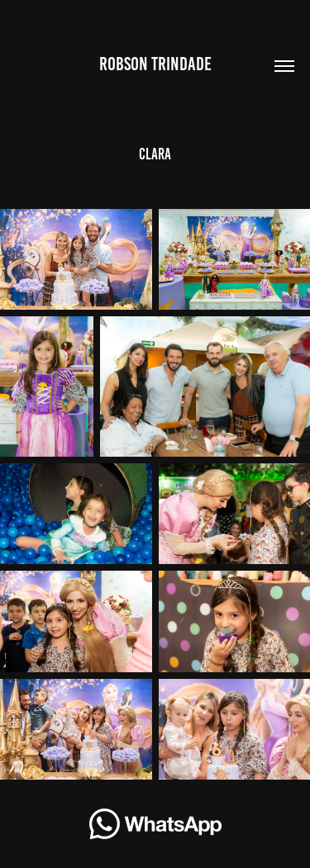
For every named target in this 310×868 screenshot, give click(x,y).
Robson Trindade (155, 64)
